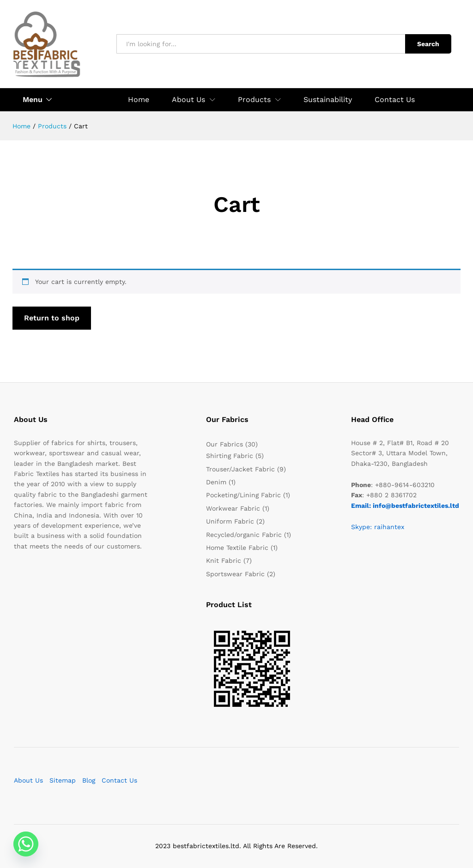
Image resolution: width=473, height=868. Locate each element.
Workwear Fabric (233, 508)
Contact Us (395, 100)
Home (139, 100)
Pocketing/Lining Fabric (243, 495)
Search (428, 44)
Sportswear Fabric (235, 574)
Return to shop (52, 318)
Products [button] (254, 100)
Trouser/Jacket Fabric (240, 469)
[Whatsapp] (26, 844)
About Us (28, 780)
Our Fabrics (224, 444)
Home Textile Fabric (237, 548)
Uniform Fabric (230, 521)
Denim (216, 482)
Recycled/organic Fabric (244, 535)
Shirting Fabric (230, 456)
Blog (89, 780)
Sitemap (63, 780)
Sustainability (328, 100)
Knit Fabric (224, 561)
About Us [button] (188, 100)
